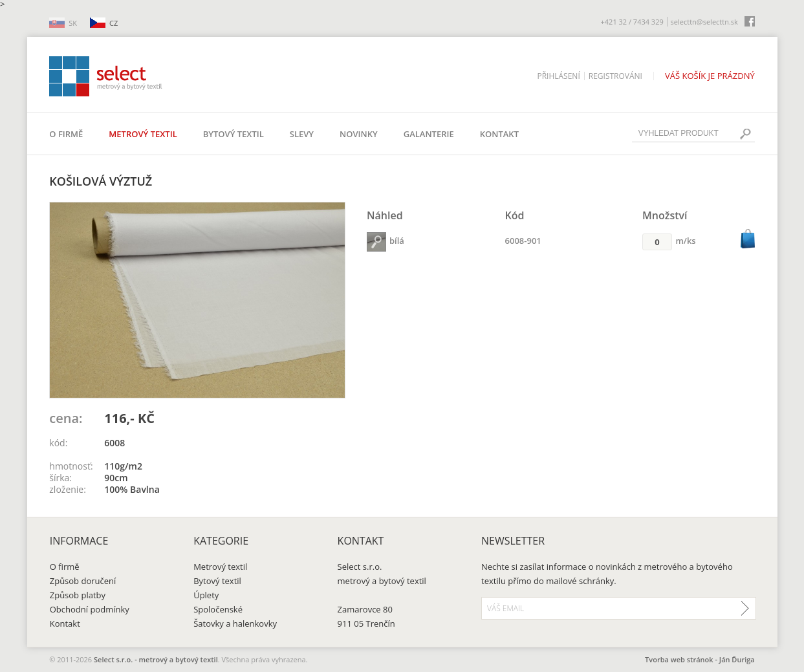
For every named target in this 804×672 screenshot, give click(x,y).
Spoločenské (218, 609)
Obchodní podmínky (90, 609)
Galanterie (429, 134)
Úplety (206, 595)
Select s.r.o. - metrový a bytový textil (156, 659)
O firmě (66, 134)
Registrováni (615, 76)
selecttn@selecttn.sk (704, 22)
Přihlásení (558, 76)
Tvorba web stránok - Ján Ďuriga (700, 659)
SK (73, 23)
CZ (114, 23)
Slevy (302, 134)
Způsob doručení (83, 581)
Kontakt (499, 134)
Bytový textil (234, 134)
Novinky (359, 134)
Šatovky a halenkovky (235, 623)
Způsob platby (78, 595)
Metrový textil (143, 134)
